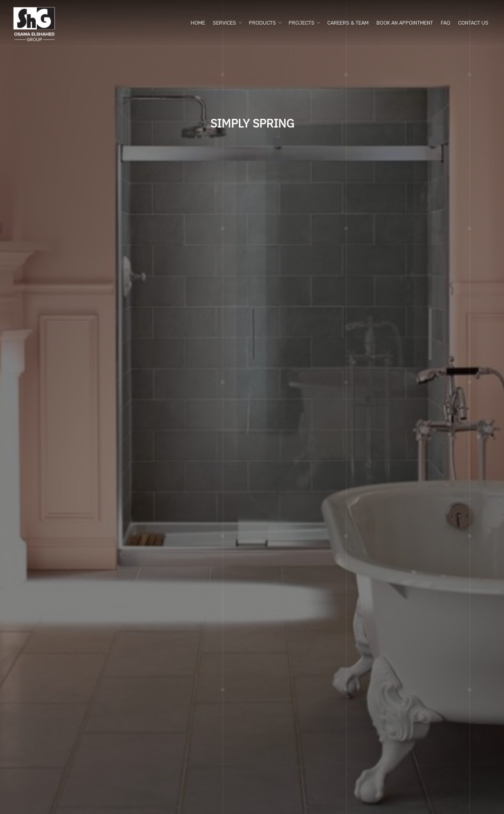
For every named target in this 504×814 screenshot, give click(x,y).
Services (225, 23)
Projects (302, 23)
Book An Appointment (405, 23)
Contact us (473, 23)
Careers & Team (348, 23)
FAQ (446, 23)
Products (262, 23)
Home (198, 23)
